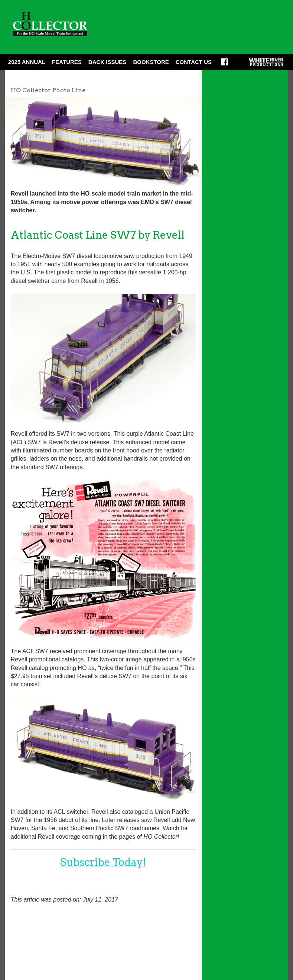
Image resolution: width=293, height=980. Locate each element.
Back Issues (108, 62)
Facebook (224, 64)
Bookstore (151, 62)
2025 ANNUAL (27, 62)
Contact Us (194, 62)
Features (67, 62)
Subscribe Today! (103, 862)
